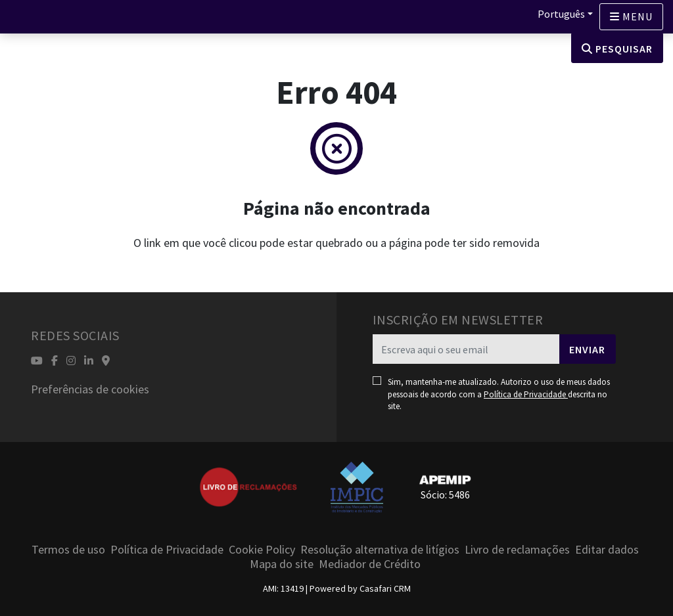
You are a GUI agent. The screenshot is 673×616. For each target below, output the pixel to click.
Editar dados (607, 549)
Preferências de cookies (90, 389)
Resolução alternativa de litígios (380, 549)
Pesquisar (617, 49)
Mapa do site (282, 564)
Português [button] (561, 14)
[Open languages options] (631, 17)
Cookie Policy (262, 549)
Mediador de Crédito (370, 564)
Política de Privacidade (526, 394)
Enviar (587, 349)
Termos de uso (68, 549)
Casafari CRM (385, 588)
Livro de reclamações (517, 549)
